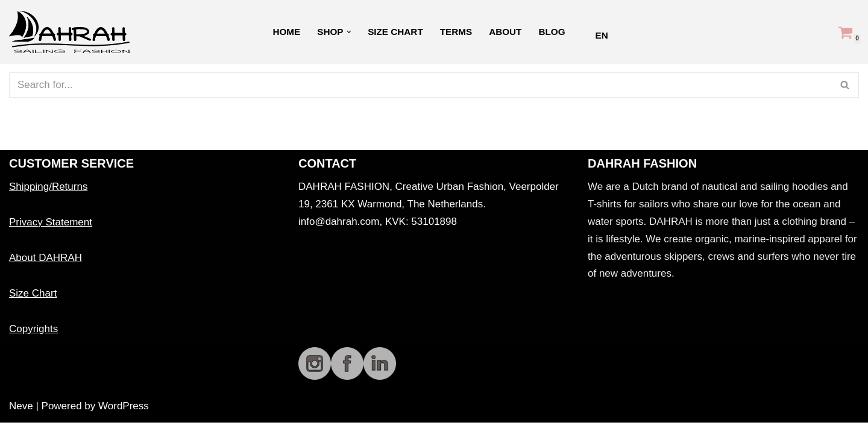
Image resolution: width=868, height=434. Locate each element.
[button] (348, 32)
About (505, 32)
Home (286, 32)
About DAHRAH (46, 269)
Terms (456, 32)
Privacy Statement (51, 234)
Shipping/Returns (48, 198)
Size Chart (395, 32)
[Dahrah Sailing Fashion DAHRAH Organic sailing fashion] (72, 32)
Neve (21, 417)
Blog (552, 32)
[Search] (420, 85)
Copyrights (33, 340)
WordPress (124, 417)
